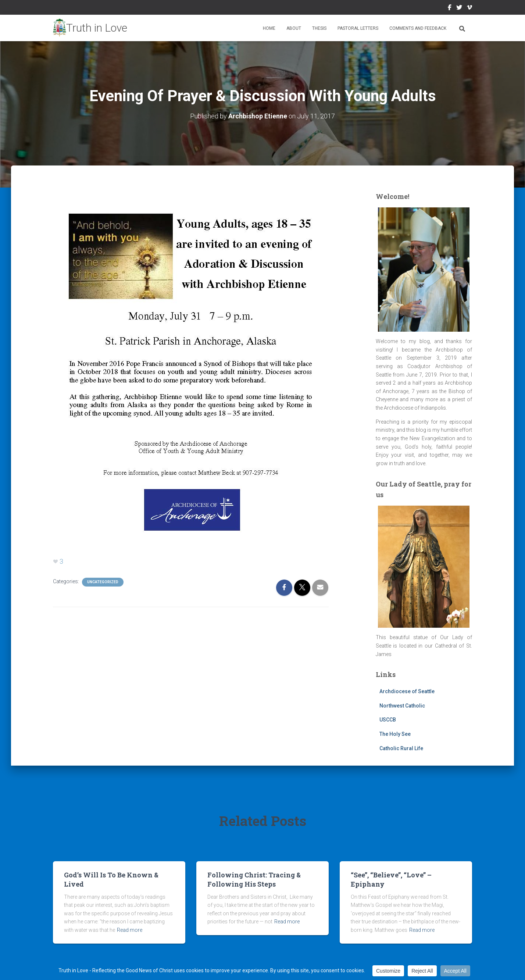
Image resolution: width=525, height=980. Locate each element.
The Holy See (395, 734)
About (294, 28)
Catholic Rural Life (401, 748)
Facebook (450, 8)
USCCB (388, 720)
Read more (130, 930)
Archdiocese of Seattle (407, 691)
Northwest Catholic (402, 706)
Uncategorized (103, 582)
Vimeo (469, 8)
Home (269, 28)
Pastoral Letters (358, 28)
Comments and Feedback (418, 28)
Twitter (459, 8)
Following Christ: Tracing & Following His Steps (254, 879)
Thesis (319, 28)
